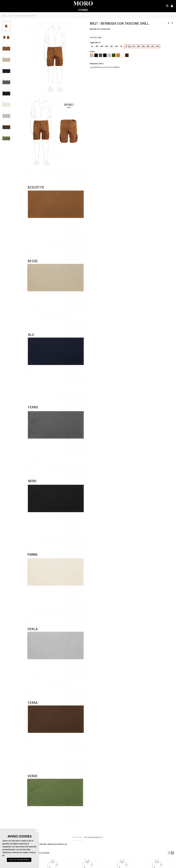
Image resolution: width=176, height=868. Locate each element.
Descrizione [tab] (77, 837)
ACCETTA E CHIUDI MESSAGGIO (19, 860)
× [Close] (37, 830)
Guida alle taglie (96, 37)
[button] (169, 853)
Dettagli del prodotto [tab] (93, 837)
